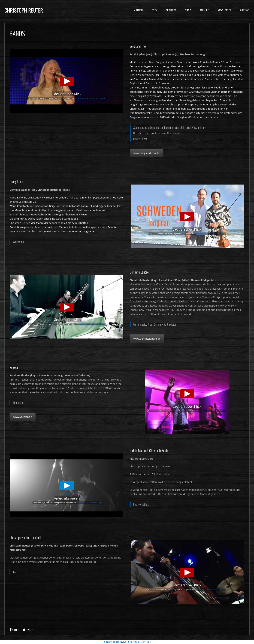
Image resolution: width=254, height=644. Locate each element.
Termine (204, 10)
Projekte (171, 10)
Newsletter (224, 10)
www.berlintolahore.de (147, 339)
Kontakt (245, 10)
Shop (188, 10)
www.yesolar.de (23, 417)
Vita (155, 10)
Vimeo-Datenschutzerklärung (89, 503)
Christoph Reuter (24, 10)
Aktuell (139, 10)
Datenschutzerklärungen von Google (90, 98)
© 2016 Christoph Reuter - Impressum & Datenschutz (127, 642)
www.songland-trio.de (146, 153)
